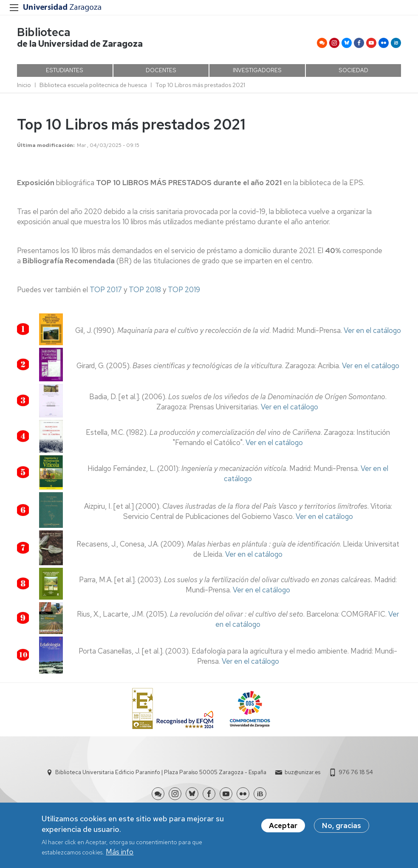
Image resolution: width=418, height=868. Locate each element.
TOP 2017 (106, 290)
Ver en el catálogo (372, 330)
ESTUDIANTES (65, 70)
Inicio (24, 85)
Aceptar (283, 826)
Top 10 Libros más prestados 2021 (200, 85)
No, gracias (342, 826)
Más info (120, 853)
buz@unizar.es (302, 772)
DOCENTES (161, 70)
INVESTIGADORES (257, 70)
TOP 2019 (184, 290)
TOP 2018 (145, 290)
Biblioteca (44, 32)
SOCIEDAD (353, 70)
